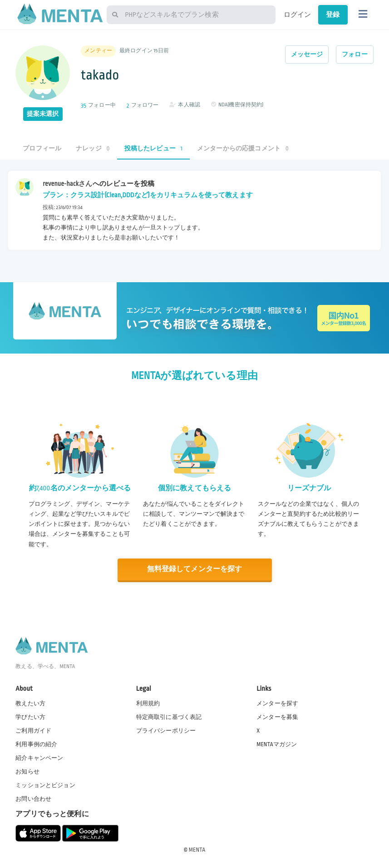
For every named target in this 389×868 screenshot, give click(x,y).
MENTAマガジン (277, 744)
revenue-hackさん (67, 184)
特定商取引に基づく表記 (169, 717)
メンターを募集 (277, 717)
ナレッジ (93, 148)
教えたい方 (30, 703)
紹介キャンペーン (39, 758)
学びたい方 (30, 717)
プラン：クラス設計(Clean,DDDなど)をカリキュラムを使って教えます (148, 195)
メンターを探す (277, 703)
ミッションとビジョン (45, 785)
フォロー (355, 54)
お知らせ (27, 771)
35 (84, 106)
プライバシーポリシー (166, 730)
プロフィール (42, 148)
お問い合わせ (33, 799)
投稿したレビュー (153, 148)
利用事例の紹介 (36, 744)
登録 (333, 15)
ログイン (298, 15)
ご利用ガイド (33, 730)
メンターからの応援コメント (243, 148)
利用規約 (148, 703)
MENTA (197, 849)
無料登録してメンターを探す (195, 569)
